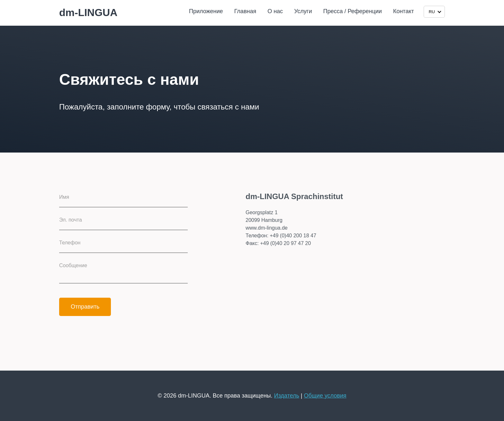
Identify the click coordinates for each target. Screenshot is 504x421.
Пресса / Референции (353, 11)
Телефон (70, 243)
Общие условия (325, 396)
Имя (64, 197)
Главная (245, 11)
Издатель (287, 396)
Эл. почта (71, 220)
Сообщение (73, 265)
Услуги (303, 11)
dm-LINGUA (88, 13)
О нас (275, 11)
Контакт (404, 11)
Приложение (206, 11)
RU (435, 12)
